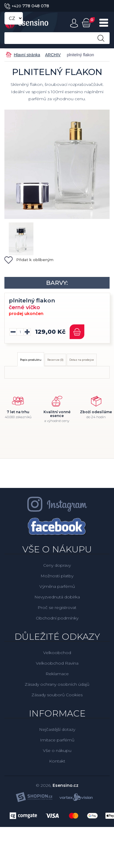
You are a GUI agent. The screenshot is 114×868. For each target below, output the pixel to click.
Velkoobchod (57, 653)
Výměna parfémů (57, 586)
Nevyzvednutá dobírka (57, 597)
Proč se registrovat (57, 607)
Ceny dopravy (57, 565)
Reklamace (57, 674)
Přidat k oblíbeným (29, 260)
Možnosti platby (57, 576)
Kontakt (57, 761)
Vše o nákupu (57, 750)
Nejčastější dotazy (57, 729)
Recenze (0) (55, 360)
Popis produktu (31, 360)
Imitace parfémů (57, 740)
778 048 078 (27, 6)
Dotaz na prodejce (82, 360)
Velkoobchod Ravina (57, 663)
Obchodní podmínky (57, 618)
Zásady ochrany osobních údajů (57, 684)
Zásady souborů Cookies (57, 695)
